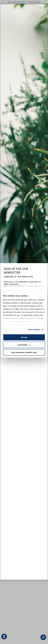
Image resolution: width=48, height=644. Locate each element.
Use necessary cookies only (24, 352)
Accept (24, 337)
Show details (34, 329)
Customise (24, 345)
